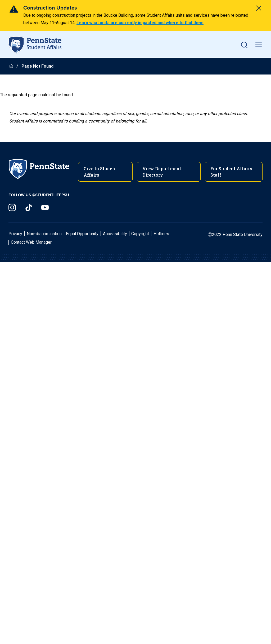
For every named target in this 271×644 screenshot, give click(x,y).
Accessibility (115, 234)
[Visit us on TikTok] (29, 207)
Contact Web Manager (31, 242)
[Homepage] (12, 66)
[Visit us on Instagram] (12, 207)
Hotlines (161, 234)
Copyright (140, 234)
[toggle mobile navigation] (259, 45)
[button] (244, 45)
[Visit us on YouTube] (45, 207)
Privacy (15, 234)
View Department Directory (162, 172)
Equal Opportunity (82, 234)
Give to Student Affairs (100, 172)
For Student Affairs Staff (231, 172)
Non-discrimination (44, 234)
